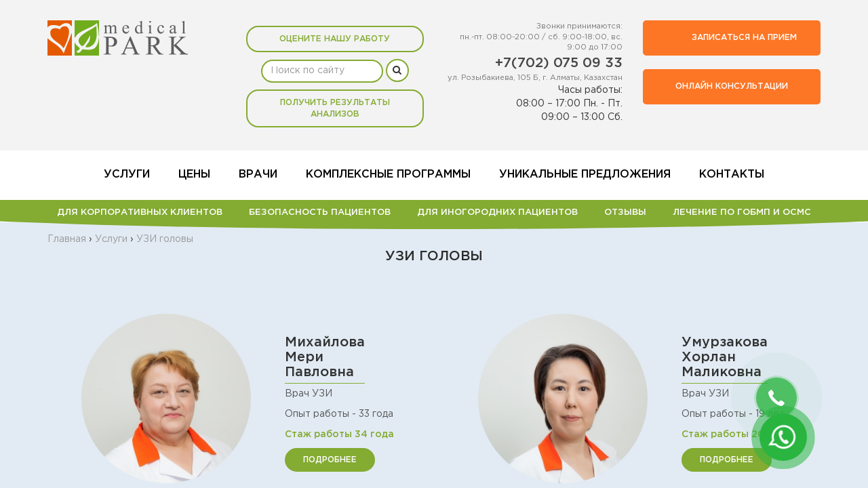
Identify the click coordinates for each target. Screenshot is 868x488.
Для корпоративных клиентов (140, 212)
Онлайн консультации (732, 86)
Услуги (127, 175)
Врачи (258, 175)
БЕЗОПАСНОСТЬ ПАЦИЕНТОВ (320, 212)
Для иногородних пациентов (497, 212)
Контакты (732, 175)
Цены (194, 175)
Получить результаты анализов (335, 108)
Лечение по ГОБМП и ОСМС (742, 212)
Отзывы (625, 212)
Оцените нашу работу (335, 39)
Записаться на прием (729, 38)
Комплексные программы (388, 175)
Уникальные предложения (585, 175)
